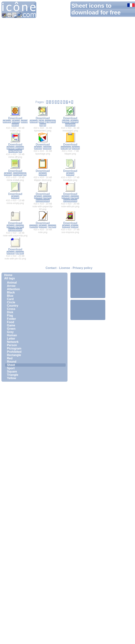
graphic (50, 121)
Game (11, 325)
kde (41, 121)
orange (66, 148)
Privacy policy (83, 268)
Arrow (11, 286)
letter (66, 121)
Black (11, 292)
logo (43, 125)
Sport (11, 368)
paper (47, 197)
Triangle (13, 375)
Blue (10, 296)
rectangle (15, 151)
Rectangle (14, 355)
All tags (10, 278)
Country (13, 306)
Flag (10, 316)
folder (47, 148)
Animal (12, 283)
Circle (11, 302)
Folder (11, 319)
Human (12, 335)
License (65, 268)
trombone (43, 201)
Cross (11, 309)
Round (12, 362)
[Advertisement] (88, 285)
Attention (13, 289)
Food (11, 322)
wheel (7, 121)
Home (8, 275)
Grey (10, 332)
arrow (20, 148)
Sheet (11, 365)
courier (70, 125)
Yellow (12, 378)
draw (75, 226)
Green (11, 329)
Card (10, 299)
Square (12, 372)
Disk (10, 312)
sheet (16, 121)
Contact (51, 268)
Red (10, 358)
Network (13, 342)
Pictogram (14, 348)
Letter (11, 339)
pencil (34, 226)
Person (12, 345)
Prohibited (14, 352)
